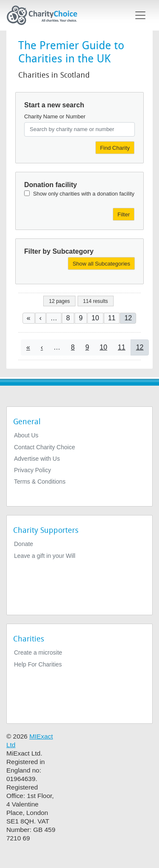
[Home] (45, 15)
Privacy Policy (32, 470)
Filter (124, 214)
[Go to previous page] (40, 318)
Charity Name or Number (55, 116)
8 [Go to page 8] (68, 318)
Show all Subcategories (101, 264)
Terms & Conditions (40, 482)
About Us (26, 435)
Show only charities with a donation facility (84, 194)
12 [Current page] (128, 318)
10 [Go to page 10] (95, 318)
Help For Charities (38, 664)
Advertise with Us (37, 459)
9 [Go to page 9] (81, 318)
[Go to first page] (29, 318)
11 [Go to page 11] (112, 318)
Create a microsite (38, 652)
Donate (24, 544)
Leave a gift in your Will (45, 556)
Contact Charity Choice (45, 447)
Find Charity (115, 148)
